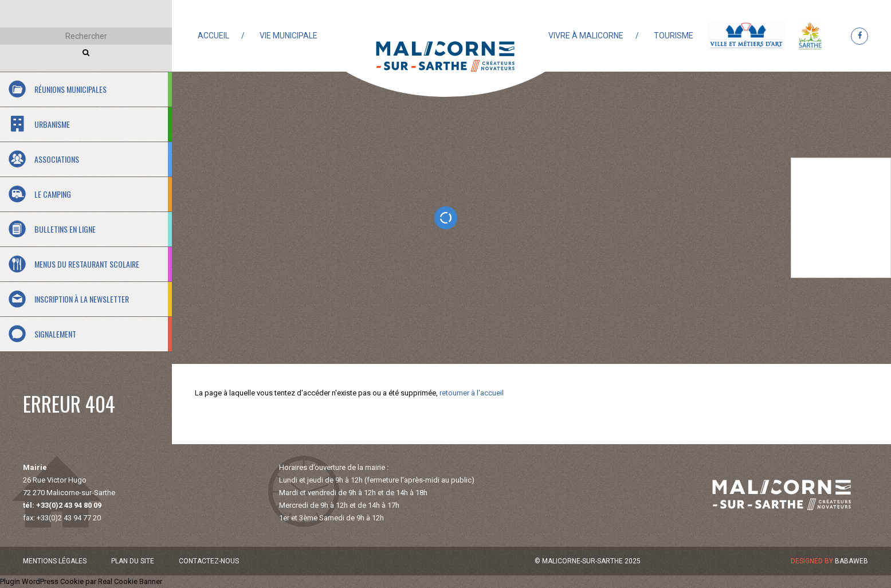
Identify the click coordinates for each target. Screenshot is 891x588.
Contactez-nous (209, 561)
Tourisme (674, 36)
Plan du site (133, 561)
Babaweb (851, 561)
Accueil (213, 36)
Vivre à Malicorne (586, 36)
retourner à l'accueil (472, 393)
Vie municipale (289, 36)
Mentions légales (55, 561)
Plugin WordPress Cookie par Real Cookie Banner (81, 581)
